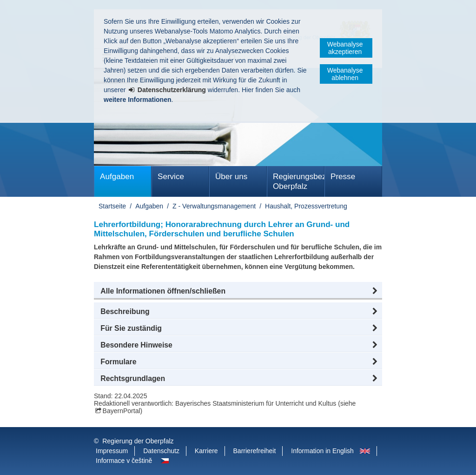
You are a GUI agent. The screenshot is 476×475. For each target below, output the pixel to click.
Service (171, 177)
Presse (343, 177)
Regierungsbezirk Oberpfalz (299, 181)
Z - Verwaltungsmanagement (214, 206)
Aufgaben (117, 177)
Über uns (231, 177)
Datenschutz (161, 451)
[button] (238, 291)
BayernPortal (122, 411)
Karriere (206, 451)
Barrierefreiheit (255, 451)
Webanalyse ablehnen (345, 74)
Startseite (112, 206)
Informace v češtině (124, 461)
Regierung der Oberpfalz (138, 441)
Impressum (112, 451)
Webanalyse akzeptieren (345, 48)
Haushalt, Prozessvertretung (306, 206)
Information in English (322, 451)
